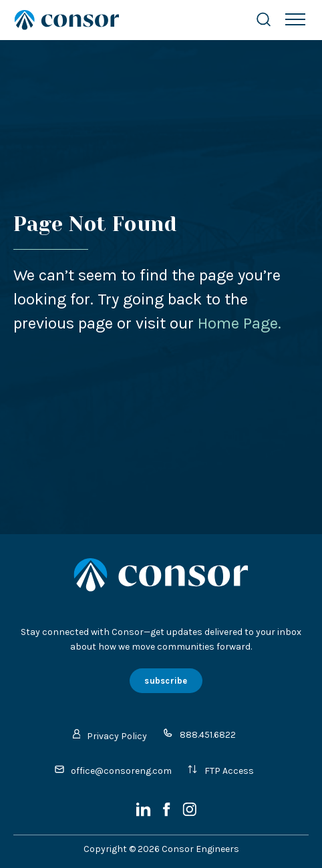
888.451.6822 (199, 734)
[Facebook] (168, 814)
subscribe (166, 681)
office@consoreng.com (113, 770)
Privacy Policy (110, 735)
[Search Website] (264, 20)
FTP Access (220, 770)
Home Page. (239, 323)
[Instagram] (189, 814)
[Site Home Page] (121, 20)
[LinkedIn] (145, 814)
